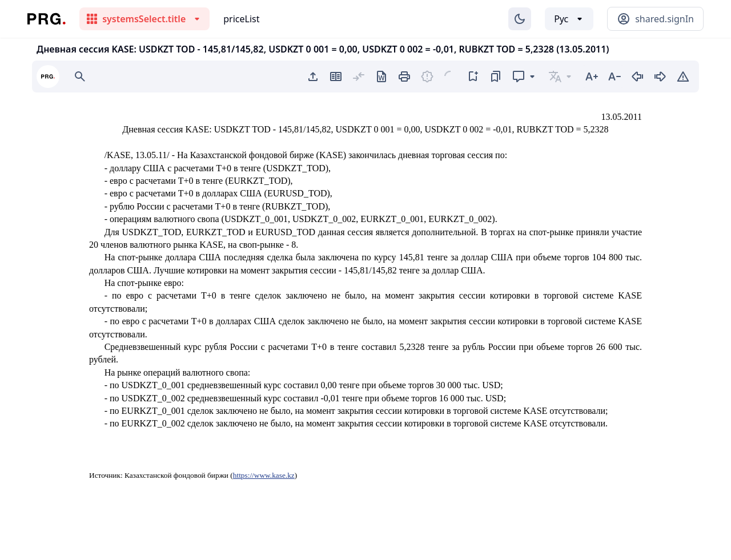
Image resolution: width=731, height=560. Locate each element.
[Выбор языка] (569, 19)
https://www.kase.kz (264, 475)
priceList (241, 19)
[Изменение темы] (520, 19)
